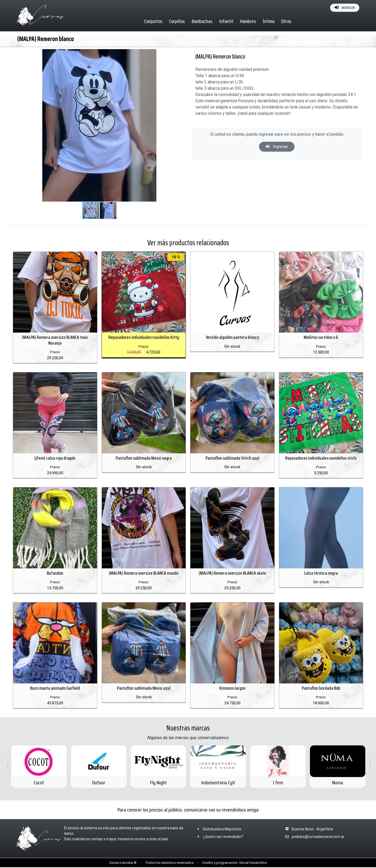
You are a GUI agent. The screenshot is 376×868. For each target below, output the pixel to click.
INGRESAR (345, 8)
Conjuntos (154, 21)
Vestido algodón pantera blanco (232, 338)
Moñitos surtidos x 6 (321, 338)
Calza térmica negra (321, 573)
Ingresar (277, 147)
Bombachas (202, 21)
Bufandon (55, 573)
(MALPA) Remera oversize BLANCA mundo (144, 573)
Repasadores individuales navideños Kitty (144, 338)
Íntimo (269, 21)
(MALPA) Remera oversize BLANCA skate (232, 573)
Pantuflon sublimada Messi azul (144, 689)
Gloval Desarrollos (253, 863)
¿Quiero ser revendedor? (219, 837)
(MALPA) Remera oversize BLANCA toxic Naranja (55, 340)
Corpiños (177, 21)
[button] (171, 54)
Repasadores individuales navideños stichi (321, 458)
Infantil (227, 21)
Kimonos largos (232, 689)
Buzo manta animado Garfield (55, 689)
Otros (287, 21)
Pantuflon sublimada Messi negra (144, 458)
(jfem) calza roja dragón (55, 458)
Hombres (248, 21)
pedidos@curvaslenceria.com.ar (318, 837)
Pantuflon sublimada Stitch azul (232, 458)
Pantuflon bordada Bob (321, 689)
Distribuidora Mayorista (218, 830)
